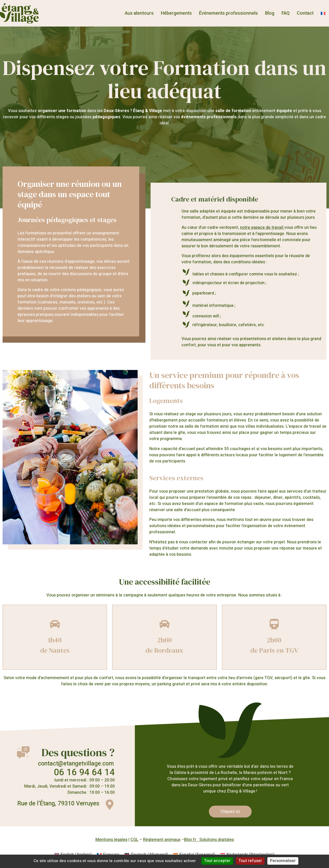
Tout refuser (250, 861)
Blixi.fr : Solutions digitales (209, 840)
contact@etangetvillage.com (76, 764)
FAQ (286, 13)
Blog (270, 13)
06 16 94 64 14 (84, 772)
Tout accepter (217, 861)
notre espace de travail (262, 227)
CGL (134, 840)
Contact (305, 13)
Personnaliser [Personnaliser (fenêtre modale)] (283, 861)
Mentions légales (111, 840)
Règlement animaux (162, 840)
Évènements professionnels (228, 13)
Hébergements (176, 13)
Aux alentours (139, 13)
